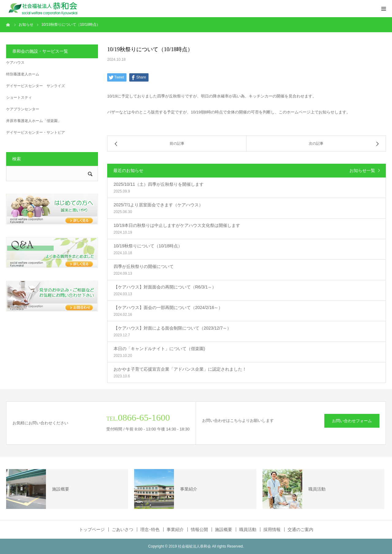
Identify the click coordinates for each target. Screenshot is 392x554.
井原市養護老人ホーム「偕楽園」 (34, 121)
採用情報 (272, 529)
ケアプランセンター (23, 109)
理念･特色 (150, 529)
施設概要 (224, 529)
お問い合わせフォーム (352, 421)
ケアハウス (15, 63)
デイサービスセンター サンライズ (36, 86)
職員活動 (248, 529)
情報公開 (199, 529)
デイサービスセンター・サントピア (36, 132)
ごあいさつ (123, 529)
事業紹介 (175, 529)
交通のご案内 (300, 529)
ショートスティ (19, 97)
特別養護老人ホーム (23, 74)
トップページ (92, 529)
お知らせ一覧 (362, 170)
